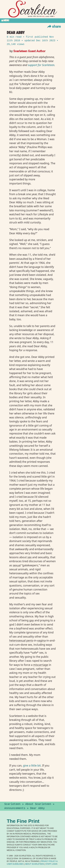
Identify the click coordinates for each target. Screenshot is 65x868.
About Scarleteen (38, 804)
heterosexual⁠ (17, 640)
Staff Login (51, 864)
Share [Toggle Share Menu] (54, 26)
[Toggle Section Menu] (32, 21)
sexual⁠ (17, 565)
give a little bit (32, 765)
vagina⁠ (41, 640)
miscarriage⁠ (41, 665)
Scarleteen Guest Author (29, 51)
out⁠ (11, 84)
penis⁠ (30, 640)
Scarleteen (12, 804)
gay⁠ (32, 620)
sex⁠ (29, 557)
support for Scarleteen (41, 65)
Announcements (15, 808)
